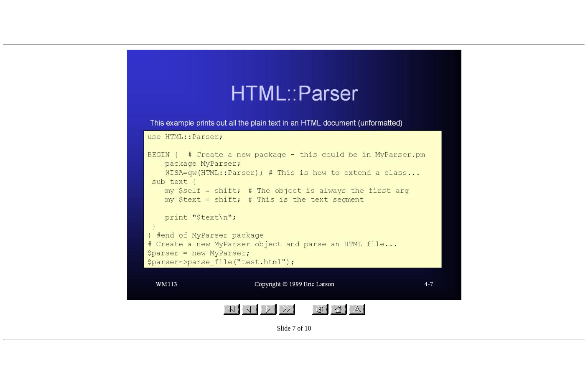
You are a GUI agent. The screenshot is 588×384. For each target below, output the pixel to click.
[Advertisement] (294, 22)
